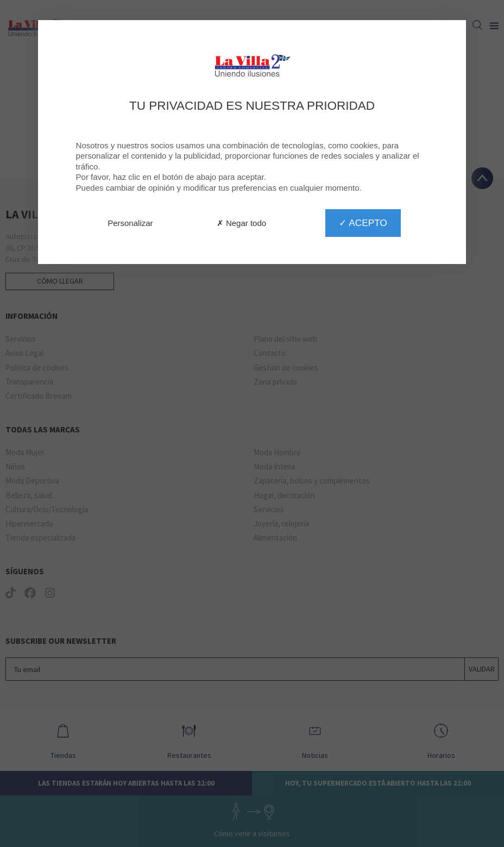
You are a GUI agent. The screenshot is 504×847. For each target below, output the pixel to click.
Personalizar (130, 223)
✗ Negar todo (241, 223)
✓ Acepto (363, 223)
